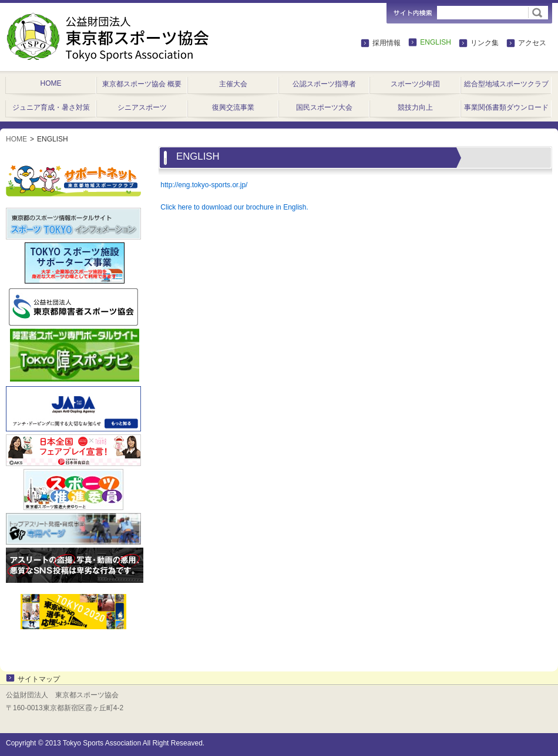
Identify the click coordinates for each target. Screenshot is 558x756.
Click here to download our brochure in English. (234, 207)
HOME (16, 139)
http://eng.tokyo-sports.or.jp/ (204, 185)
